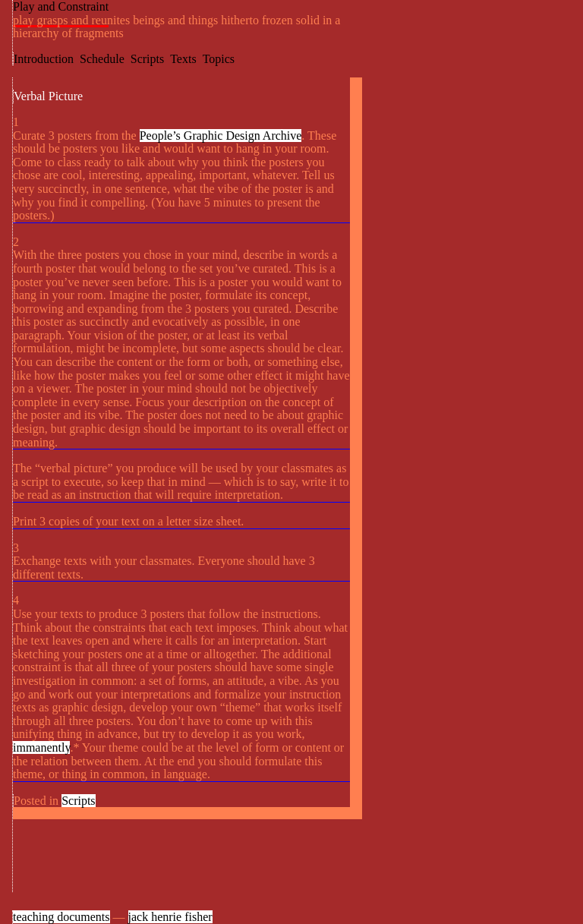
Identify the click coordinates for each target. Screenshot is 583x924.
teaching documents (61, 917)
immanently (41, 747)
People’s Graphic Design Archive (221, 136)
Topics (219, 59)
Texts (183, 59)
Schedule (102, 59)
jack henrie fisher (170, 917)
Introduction (44, 59)
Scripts (147, 59)
